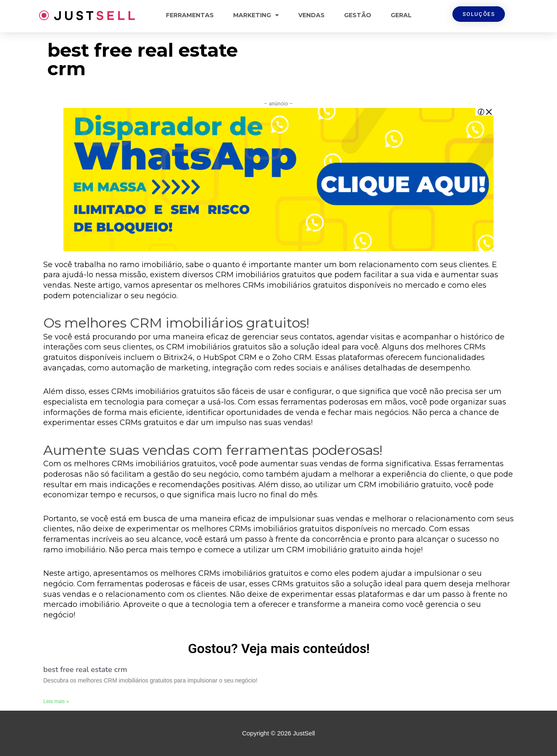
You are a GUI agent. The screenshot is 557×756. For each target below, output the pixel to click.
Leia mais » (56, 701)
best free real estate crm (85, 669)
